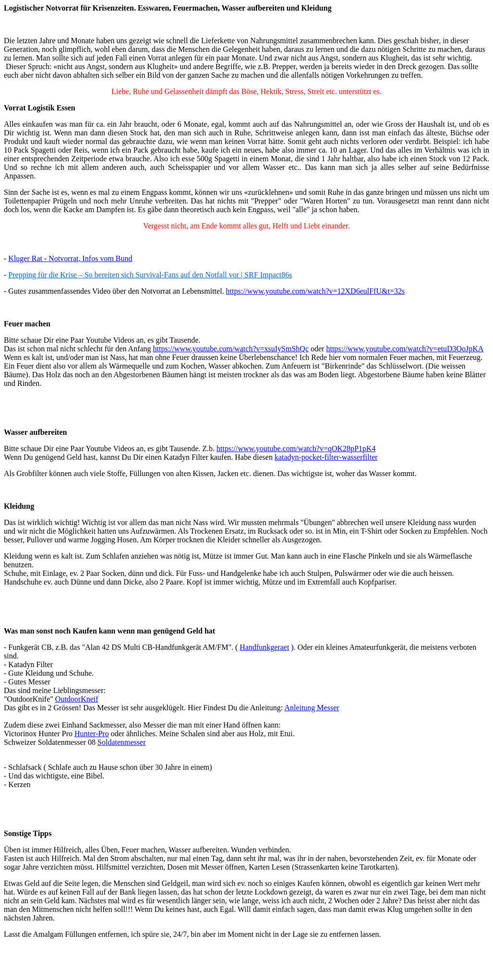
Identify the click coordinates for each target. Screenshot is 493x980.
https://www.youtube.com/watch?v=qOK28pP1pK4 (296, 448)
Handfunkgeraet (264, 647)
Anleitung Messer (312, 708)
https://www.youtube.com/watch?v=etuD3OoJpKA (405, 349)
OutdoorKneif (77, 699)
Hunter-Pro (92, 734)
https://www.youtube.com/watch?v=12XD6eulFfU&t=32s (316, 291)
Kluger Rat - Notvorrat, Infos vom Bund (70, 258)
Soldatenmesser (121, 742)
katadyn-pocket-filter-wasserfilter (326, 457)
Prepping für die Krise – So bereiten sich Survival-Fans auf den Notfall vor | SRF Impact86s (150, 275)
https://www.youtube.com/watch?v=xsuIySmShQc (231, 349)
